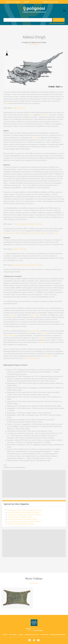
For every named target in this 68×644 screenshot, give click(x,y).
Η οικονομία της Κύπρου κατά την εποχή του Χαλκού (24, 522)
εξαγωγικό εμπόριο (34, 331)
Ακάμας (38, 233)
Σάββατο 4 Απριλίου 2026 (51, 2)
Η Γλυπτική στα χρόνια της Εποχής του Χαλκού (27, 224)
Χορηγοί (26, 2)
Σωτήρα (13, 315)
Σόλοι (32, 233)
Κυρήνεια (46, 233)
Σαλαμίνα (6, 233)
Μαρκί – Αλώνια (35, 315)
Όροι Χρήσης (13, 634)
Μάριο (26, 233)
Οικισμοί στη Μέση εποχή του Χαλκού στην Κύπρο (23, 512)
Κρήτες (31, 115)
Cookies (5, 634)
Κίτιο (14, 233)
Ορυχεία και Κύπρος (19, 108)
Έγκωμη (44, 333)
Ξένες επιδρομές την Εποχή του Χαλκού (20, 517)
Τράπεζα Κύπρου (38, 630)
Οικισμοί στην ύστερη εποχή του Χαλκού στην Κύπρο (24, 515)
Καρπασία (42, 342)
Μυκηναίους (45, 115)
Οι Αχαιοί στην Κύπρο (20, 249)
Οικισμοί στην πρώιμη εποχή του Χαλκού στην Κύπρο (24, 510)
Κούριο (55, 233)
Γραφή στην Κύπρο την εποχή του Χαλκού (21, 524)
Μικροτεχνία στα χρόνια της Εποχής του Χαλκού (28, 265)
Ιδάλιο (20, 233)
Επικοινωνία (45, 634)
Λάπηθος (42, 338)
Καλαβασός (49, 356)
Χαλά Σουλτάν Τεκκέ (10, 335)
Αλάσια (35, 138)
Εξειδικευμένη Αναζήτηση (57, 23)
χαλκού (6, 103)
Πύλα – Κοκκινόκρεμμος (31, 358)
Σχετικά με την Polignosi (13, 2)
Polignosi (29, 629)
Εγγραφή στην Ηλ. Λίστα (32, 634)
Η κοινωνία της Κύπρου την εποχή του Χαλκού (22, 519)
